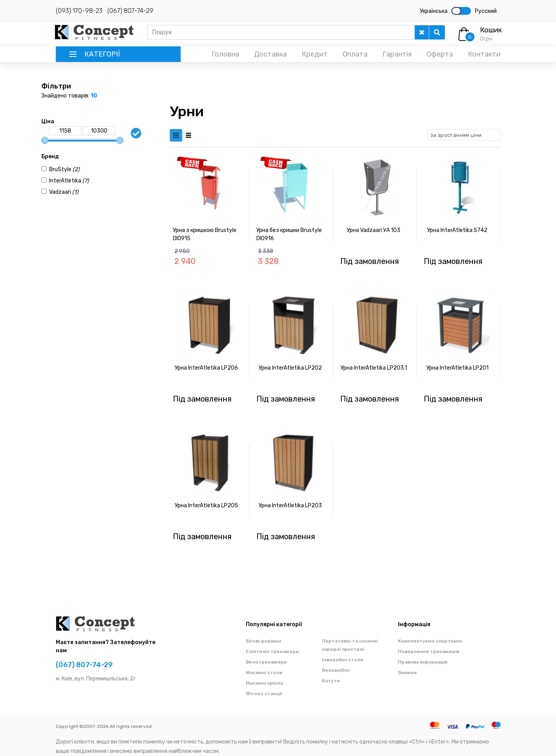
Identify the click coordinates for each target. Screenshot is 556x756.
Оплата (355, 54)
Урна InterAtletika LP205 (206, 505)
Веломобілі (336, 670)
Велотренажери (266, 662)
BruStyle (64, 169)
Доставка (270, 54)
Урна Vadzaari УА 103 (374, 230)
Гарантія (397, 54)
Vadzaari (64, 192)
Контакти (484, 54)
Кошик (491, 30)
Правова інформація (423, 662)
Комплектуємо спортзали (430, 641)
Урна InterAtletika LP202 (290, 368)
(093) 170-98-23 (79, 11)
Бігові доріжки (264, 641)
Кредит (315, 54)
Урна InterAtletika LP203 (290, 505)
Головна (225, 54)
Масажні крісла (264, 683)
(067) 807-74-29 (130, 11)
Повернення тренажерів (429, 652)
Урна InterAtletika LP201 (457, 368)
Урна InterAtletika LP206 (206, 368)
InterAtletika (69, 181)
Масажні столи (264, 673)
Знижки (407, 673)
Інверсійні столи (343, 660)
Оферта (440, 54)
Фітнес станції (264, 694)
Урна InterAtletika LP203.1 (374, 368)
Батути (331, 681)
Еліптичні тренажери (272, 652)
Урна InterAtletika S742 (457, 230)
